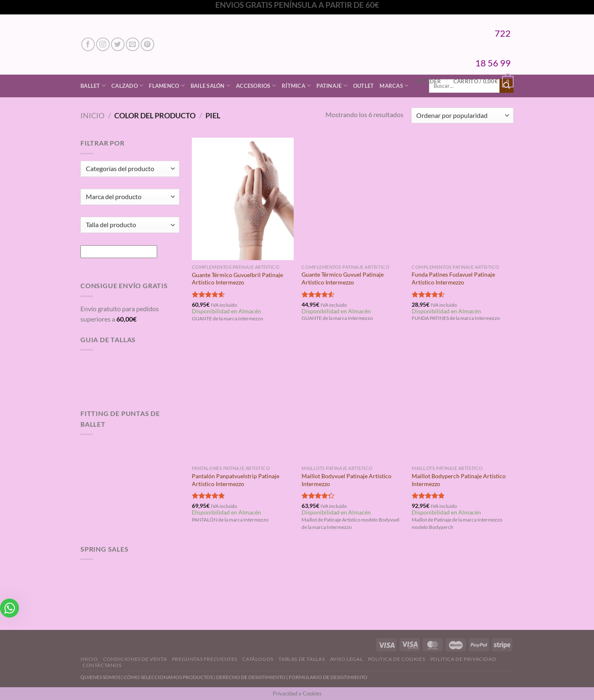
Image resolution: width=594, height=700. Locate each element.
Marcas (394, 86)
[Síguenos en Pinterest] (147, 44)
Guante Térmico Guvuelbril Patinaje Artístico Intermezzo (237, 279)
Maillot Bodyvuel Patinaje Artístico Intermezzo (346, 480)
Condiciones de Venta (135, 659)
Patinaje (332, 86)
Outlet (364, 86)
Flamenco (167, 86)
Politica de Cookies (397, 659)
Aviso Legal (346, 659)
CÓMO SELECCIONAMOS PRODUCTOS (168, 677)
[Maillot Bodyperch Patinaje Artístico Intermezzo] (463, 400)
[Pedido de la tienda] (462, 116)
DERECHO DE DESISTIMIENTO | (252, 677)
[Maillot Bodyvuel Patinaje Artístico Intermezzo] (352, 400)
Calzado (127, 86)
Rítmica (296, 86)
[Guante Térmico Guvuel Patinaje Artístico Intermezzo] (352, 199)
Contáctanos (102, 665)
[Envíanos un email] (133, 44)
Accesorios (256, 86)
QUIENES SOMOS (100, 677)
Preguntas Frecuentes (205, 659)
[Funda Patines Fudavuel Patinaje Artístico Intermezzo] (463, 199)
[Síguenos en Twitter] (118, 44)
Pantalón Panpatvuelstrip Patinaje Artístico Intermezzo (236, 480)
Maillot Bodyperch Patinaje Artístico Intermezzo (459, 480)
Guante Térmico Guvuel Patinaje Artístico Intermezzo (343, 278)
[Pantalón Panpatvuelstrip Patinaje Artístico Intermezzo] (243, 400)
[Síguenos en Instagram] (103, 44)
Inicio (92, 115)
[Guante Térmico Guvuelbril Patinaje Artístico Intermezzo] (243, 199)
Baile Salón (210, 86)
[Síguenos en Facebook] (88, 44)
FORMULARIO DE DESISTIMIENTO (328, 677)
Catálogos (258, 659)
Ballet (93, 86)
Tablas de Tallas (302, 659)
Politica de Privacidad (463, 659)
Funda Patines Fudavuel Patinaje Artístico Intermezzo (453, 278)
